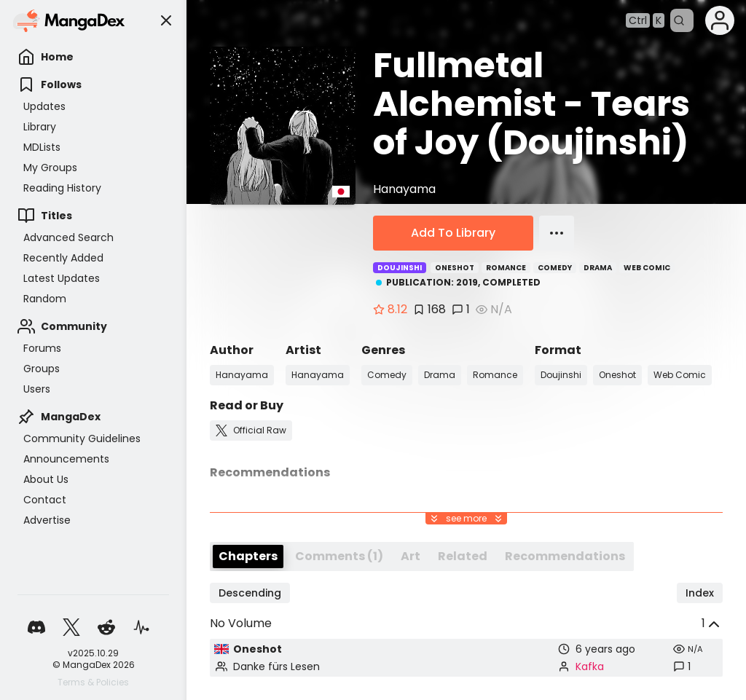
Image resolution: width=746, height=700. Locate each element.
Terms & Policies (93, 683)
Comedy (555, 268)
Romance (506, 268)
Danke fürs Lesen (276, 666)
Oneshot (455, 268)
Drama (598, 268)
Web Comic (647, 268)
